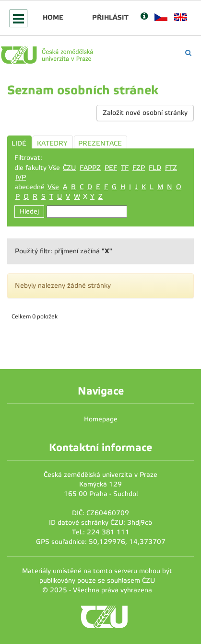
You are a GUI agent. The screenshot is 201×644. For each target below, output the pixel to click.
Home (53, 17)
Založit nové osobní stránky (145, 113)
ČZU (69, 168)
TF (125, 168)
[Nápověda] (144, 17)
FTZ (171, 168)
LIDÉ (19, 143)
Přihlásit (110, 17)
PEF (111, 168)
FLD (155, 168)
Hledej (29, 211)
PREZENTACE (100, 143)
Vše (53, 187)
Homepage (101, 419)
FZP (139, 168)
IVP (21, 177)
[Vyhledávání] (188, 53)
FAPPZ (90, 168)
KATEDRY (52, 143)
